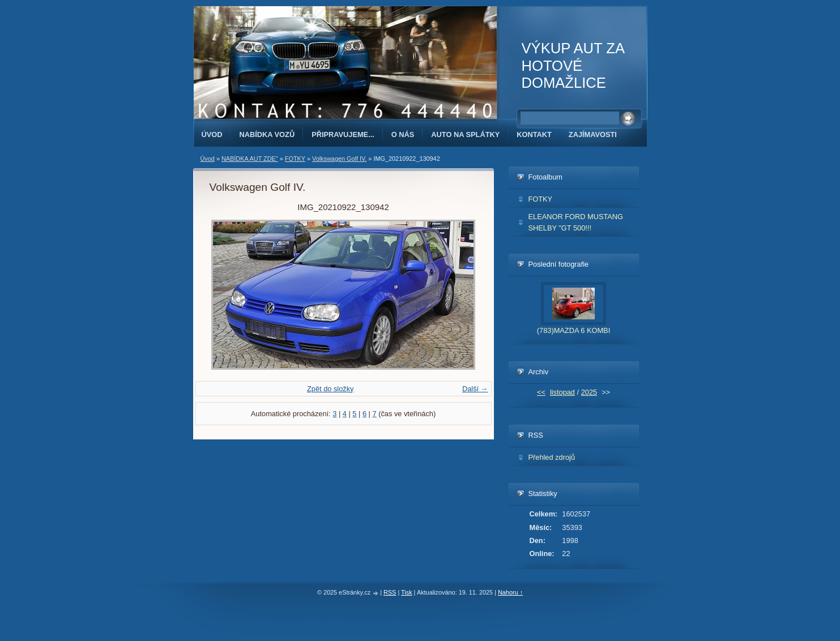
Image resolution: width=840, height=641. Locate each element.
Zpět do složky (331, 389)
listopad (562, 392)
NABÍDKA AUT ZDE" (250, 159)
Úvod (212, 134)
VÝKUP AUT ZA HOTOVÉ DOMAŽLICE (573, 65)
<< (541, 392)
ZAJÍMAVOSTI (593, 134)
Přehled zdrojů (552, 457)
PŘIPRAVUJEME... (343, 134)
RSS (390, 592)
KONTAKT (534, 134)
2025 (589, 392)
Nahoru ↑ (510, 592)
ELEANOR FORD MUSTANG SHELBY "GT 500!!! (576, 222)
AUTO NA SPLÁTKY (465, 134)
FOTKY (295, 159)
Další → (475, 389)
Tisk (407, 592)
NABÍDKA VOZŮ (267, 134)
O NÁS (403, 134)
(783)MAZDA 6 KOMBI (573, 330)
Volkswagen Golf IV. (339, 159)
